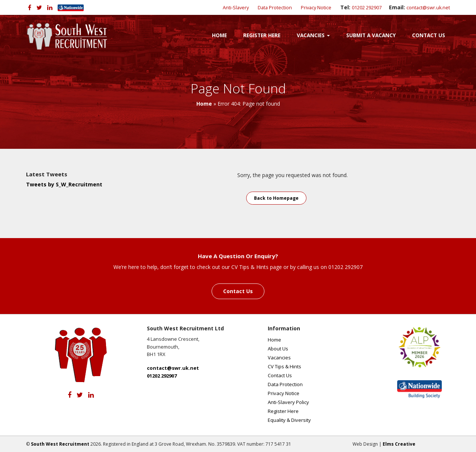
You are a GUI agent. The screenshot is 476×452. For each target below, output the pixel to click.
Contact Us (429, 35)
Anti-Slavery (236, 8)
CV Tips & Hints (284, 366)
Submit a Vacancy (371, 35)
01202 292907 (367, 8)
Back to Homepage (276, 198)
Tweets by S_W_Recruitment (64, 184)
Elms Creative (399, 444)
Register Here (262, 35)
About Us (278, 349)
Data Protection (275, 8)
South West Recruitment (60, 444)
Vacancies (313, 35)
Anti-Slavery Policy (288, 402)
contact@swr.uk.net (428, 8)
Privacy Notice (316, 8)
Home (219, 35)
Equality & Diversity (289, 420)
